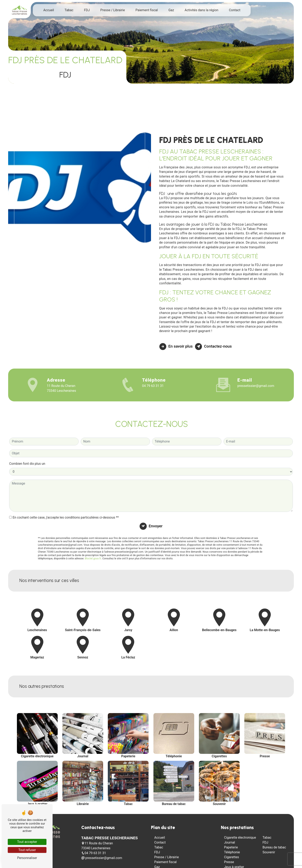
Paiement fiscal (147, 10)
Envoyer (156, 507)
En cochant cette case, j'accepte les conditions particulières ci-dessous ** (66, 498)
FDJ (87, 10)
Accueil (48, 10)
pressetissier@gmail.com (256, 386)
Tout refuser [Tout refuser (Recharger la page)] (27, 850)
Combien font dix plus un (27, 444)
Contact (235, 10)
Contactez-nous (213, 347)
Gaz (171, 10)
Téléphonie (232, 852)
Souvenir (269, 852)
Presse (229, 862)
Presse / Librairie (112, 10)
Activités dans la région (201, 10)
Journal (230, 842)
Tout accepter (27, 842)
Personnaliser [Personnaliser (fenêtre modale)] (27, 858)
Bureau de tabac (274, 847)
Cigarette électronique (240, 838)
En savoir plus (176, 347)
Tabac (69, 10)
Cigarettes (232, 857)
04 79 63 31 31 (153, 386)
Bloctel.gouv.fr (93, 539)
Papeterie (231, 847)
